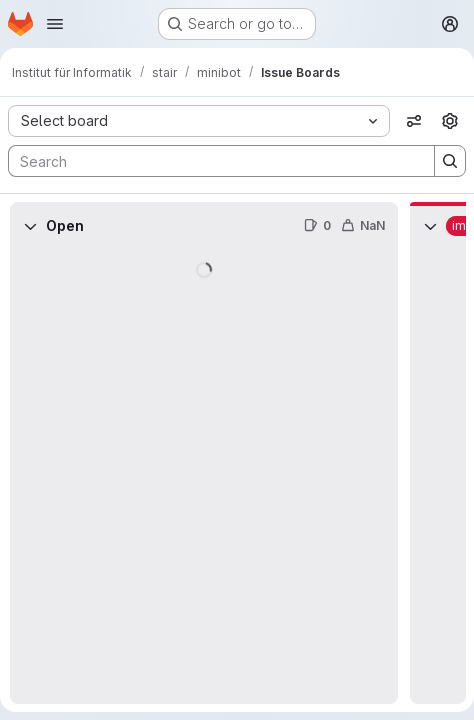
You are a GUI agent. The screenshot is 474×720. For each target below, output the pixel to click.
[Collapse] (30, 226)
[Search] (211, 161)
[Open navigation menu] (55, 24)
